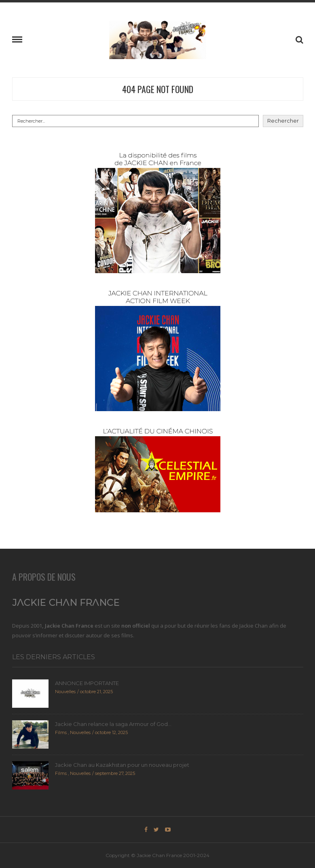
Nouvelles (65, 692)
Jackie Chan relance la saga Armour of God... (113, 724)
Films (61, 732)
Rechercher (283, 121)
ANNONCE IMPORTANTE (87, 683)
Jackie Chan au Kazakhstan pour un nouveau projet (122, 765)
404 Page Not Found (158, 89)
